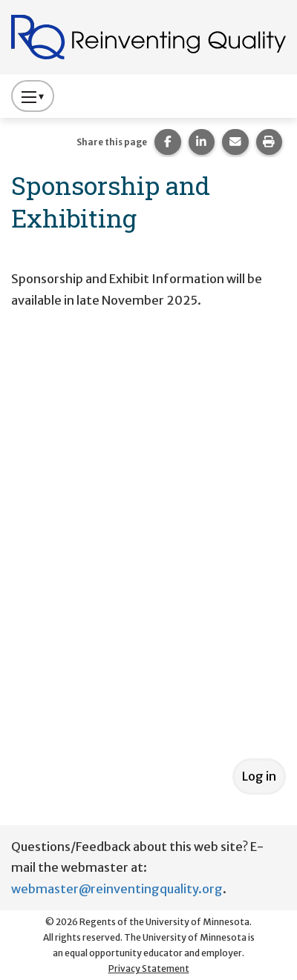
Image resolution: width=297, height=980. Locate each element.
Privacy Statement (149, 969)
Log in (259, 776)
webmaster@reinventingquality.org (117, 889)
